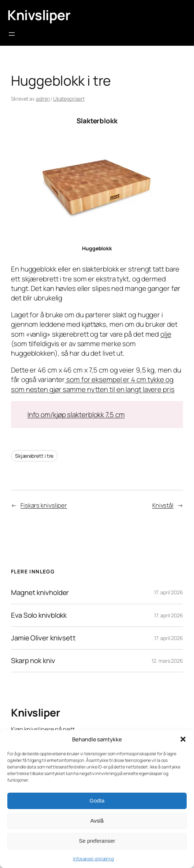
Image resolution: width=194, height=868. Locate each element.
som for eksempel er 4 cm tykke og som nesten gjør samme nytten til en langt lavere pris (93, 384)
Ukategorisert (69, 99)
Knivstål (163, 505)
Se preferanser (97, 841)
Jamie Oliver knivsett (43, 638)
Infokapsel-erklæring (93, 859)
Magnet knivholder (40, 593)
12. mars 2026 (167, 661)
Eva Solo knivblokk (39, 615)
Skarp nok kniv (33, 661)
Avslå (97, 821)
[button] (183, 739)
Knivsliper (39, 15)
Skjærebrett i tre (34, 456)
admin (43, 99)
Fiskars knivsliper (44, 505)
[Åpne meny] (12, 34)
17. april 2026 (169, 592)
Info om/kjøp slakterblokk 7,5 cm (76, 415)
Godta (97, 800)
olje (166, 334)
